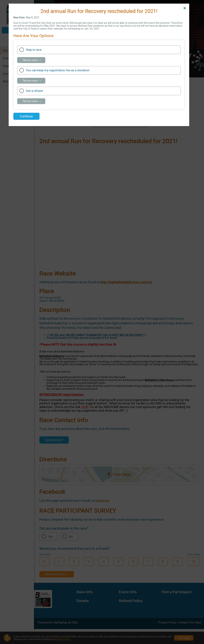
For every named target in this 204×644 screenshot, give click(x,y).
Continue (26, 116)
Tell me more (34, 61)
